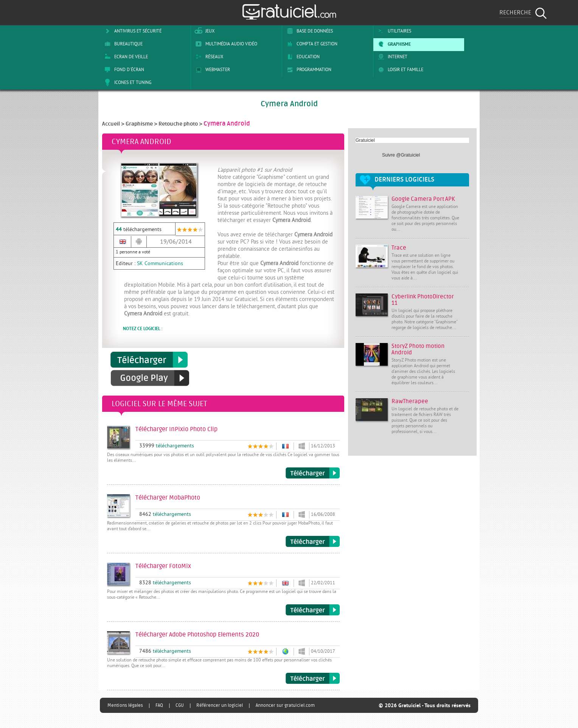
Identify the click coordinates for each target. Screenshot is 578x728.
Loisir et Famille (399, 70)
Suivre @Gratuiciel (401, 155)
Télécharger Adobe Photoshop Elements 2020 (313, 678)
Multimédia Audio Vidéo (225, 44)
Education (302, 57)
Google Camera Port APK (423, 199)
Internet (391, 57)
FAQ (159, 705)
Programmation (308, 70)
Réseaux (208, 57)
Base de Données (308, 31)
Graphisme (393, 44)
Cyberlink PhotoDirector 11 (423, 300)
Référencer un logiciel (220, 705)
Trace (399, 248)
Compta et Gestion (311, 44)
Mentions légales (125, 705)
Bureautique (122, 44)
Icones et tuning (127, 82)
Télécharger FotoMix (313, 610)
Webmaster (211, 70)
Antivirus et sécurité (132, 31)
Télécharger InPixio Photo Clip (313, 473)
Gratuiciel (365, 140)
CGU (180, 705)
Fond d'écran (123, 70)
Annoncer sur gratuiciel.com (285, 705)
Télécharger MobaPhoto (313, 542)
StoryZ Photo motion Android (418, 349)
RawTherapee (410, 401)
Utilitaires (393, 31)
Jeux (204, 31)
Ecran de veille (125, 57)
